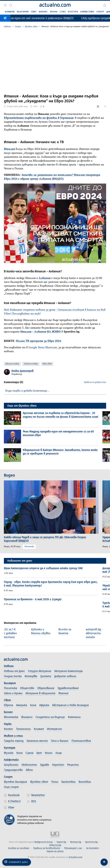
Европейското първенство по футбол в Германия (39, 118)
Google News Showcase (43, 348)
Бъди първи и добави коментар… (27, 391)
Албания (45, 278)
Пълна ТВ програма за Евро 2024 (39, 341)
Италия (9, 149)
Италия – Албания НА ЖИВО (41, 332)
